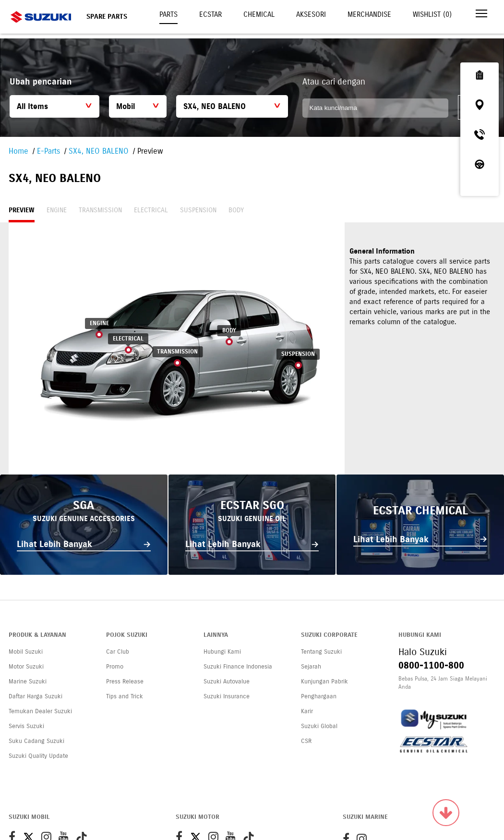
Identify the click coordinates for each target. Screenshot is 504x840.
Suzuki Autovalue (227, 682)
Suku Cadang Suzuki (36, 741)
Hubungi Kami (222, 652)
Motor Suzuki (26, 667)
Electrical (151, 210)
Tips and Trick (125, 696)
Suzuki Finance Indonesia (238, 667)
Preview (22, 210)
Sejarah (311, 667)
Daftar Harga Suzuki (36, 696)
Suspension (198, 210)
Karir (307, 711)
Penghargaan (319, 696)
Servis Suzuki (26, 726)
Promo (115, 667)
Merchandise (369, 14)
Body (236, 210)
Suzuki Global (319, 726)
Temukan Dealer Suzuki (40, 711)
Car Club (118, 652)
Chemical (259, 14)
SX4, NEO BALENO (99, 151)
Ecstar (210, 14)
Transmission (100, 210)
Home (18, 151)
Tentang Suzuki (321, 652)
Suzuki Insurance (227, 696)
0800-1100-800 (431, 665)
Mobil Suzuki (26, 652)
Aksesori (311, 14)
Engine (57, 210)
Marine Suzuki (28, 682)
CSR (306, 741)
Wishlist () (432, 14)
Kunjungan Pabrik (324, 682)
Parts (168, 14)
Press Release (125, 682)
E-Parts (48, 151)
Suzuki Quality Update (38, 756)
